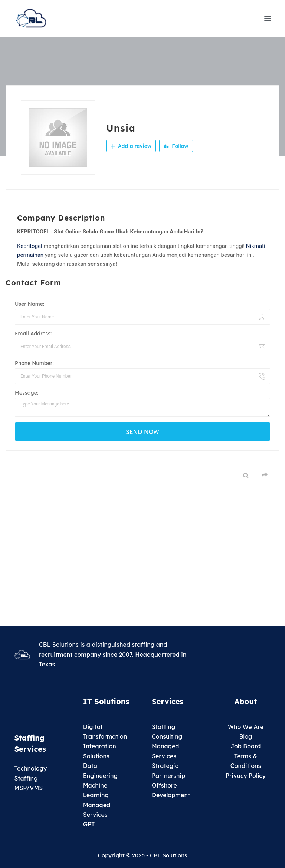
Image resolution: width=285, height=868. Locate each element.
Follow (176, 146)
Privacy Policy (246, 776)
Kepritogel (30, 246)
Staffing (163, 727)
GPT (89, 824)
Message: (27, 393)
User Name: (30, 304)
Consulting (167, 736)
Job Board (245, 746)
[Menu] (268, 19)
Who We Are (246, 727)
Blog (245, 736)
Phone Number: (34, 363)
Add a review (131, 146)
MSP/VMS (28, 788)
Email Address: (33, 334)
